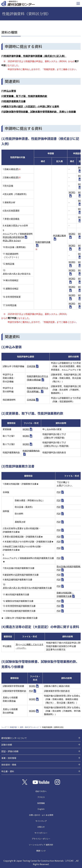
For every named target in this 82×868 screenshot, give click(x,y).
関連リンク (41, 851)
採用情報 (41, 803)
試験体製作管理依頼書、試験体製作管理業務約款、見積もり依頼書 (40, 112)
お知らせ (41, 827)
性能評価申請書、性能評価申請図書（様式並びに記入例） (35, 56)
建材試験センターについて (14, 738)
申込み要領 (10, 91)
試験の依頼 (7, 745)
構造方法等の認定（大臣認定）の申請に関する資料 (32, 106)
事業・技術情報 (9, 758)
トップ (4, 727)
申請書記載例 (60, 236)
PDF (59, 492)
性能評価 (13, 727)
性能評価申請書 (43, 242)
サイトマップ (41, 821)
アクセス (41, 797)
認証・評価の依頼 (10, 751)
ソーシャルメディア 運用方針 (41, 845)
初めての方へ (41, 791)
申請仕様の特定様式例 (13, 237)
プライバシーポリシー (41, 839)
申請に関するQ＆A (12, 241)
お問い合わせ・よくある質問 (41, 815)
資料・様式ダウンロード (29, 727)
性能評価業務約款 (31, 451)
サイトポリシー (41, 833)
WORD (72, 192)
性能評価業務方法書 (15, 101)
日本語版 (31, 366)
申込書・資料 (8, 771)
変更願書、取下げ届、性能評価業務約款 (26, 96)
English (41, 809)
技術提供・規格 (9, 765)
